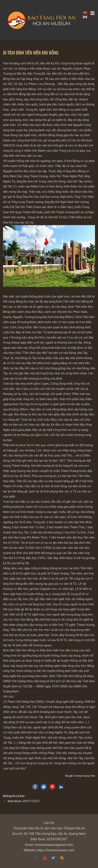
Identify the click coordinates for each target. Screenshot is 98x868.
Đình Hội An (14, 801)
